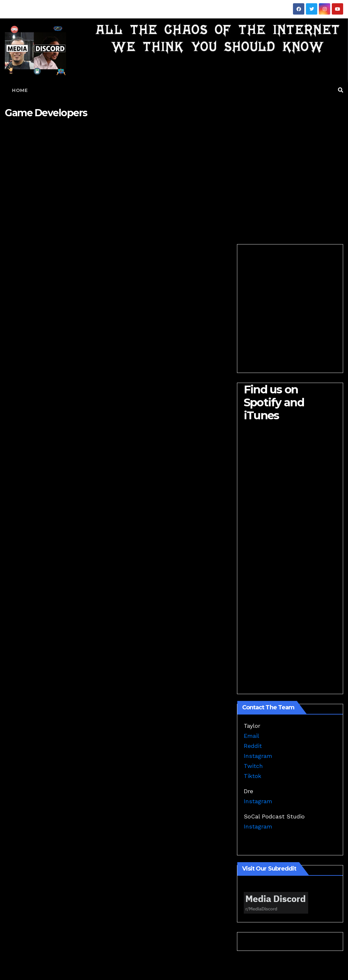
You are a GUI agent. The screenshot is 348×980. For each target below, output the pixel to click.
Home (20, 90)
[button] (341, 90)
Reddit (253, 746)
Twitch (253, 766)
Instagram (258, 756)
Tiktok (253, 776)
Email (252, 736)
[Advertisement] (174, 176)
